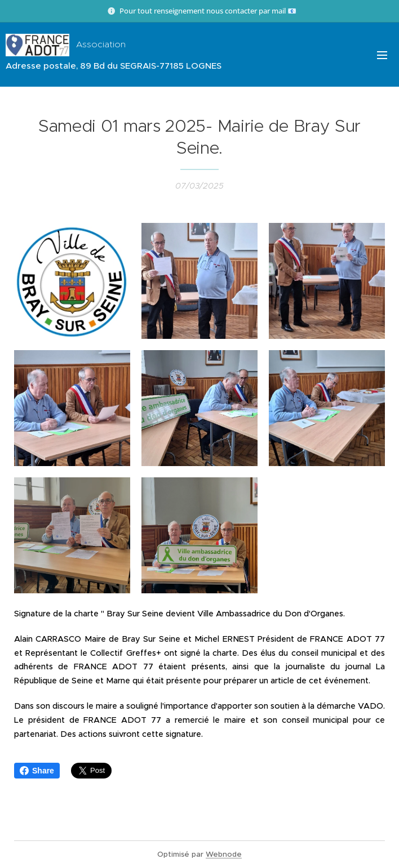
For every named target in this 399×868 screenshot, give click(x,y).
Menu (382, 55)
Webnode (224, 854)
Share (37, 771)
